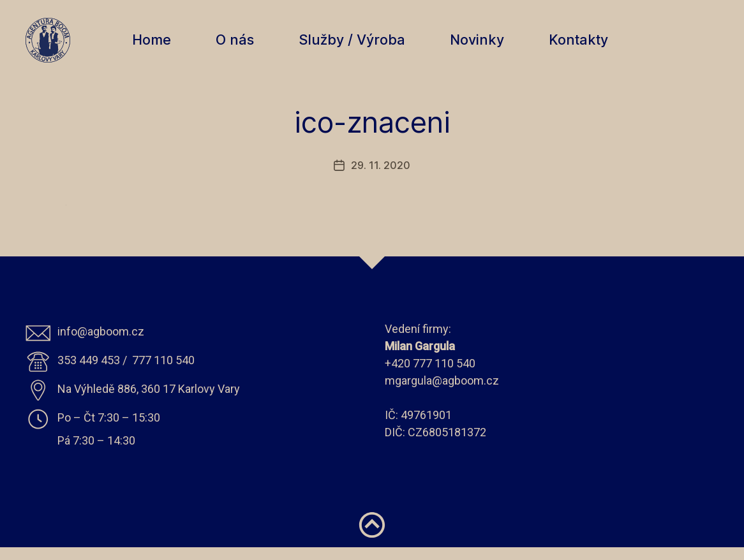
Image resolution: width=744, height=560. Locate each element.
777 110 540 (163, 373)
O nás (241, 46)
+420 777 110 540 (430, 376)
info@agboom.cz (101, 344)
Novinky (483, 46)
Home (158, 46)
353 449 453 (89, 373)
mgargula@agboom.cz (442, 393)
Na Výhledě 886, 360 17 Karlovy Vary (149, 402)
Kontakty (585, 46)
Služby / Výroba (358, 46)
